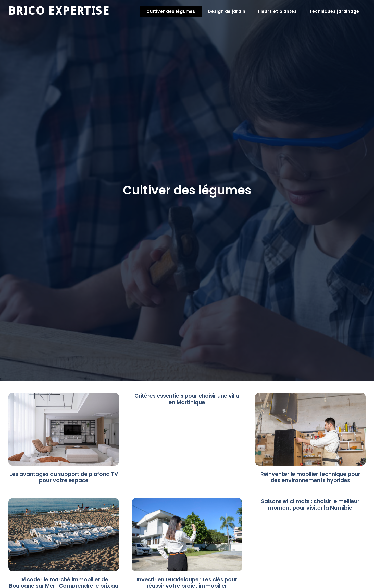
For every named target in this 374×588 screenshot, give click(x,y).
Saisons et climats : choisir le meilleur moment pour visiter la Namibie (310, 504)
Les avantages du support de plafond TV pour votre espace (64, 477)
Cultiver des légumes (171, 11)
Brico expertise (59, 11)
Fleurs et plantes (277, 11)
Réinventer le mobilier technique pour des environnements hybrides (310, 477)
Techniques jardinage (334, 11)
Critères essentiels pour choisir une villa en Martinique (187, 399)
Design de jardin (227, 11)
